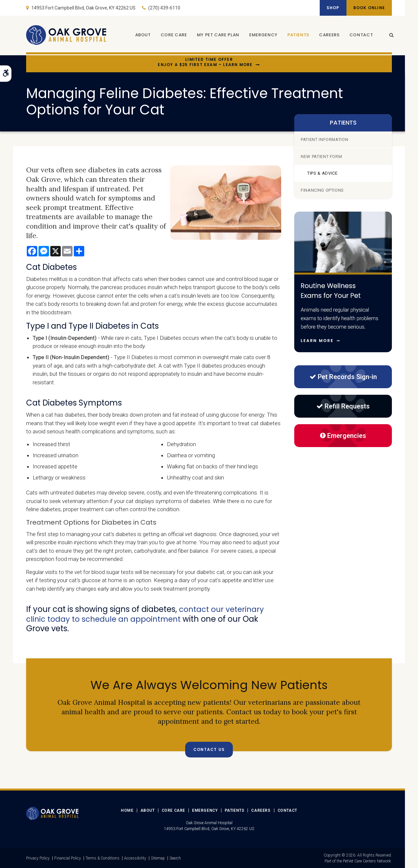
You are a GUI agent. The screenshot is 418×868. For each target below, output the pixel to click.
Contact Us (209, 749)
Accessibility (135, 858)
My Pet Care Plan (216, 35)
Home (127, 810)
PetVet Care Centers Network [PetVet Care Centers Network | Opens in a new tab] (367, 861)
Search (175, 858)
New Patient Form (321, 156)
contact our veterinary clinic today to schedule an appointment (146, 614)
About (141, 35)
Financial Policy (68, 858)
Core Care (172, 35)
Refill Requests (343, 406)
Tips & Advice (322, 173)
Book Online (368, 8)
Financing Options (322, 190)
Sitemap (158, 858)
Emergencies (343, 436)
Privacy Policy (38, 858)
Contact (359, 35)
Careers (328, 35)
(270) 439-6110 (164, 8)
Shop (329, 8)
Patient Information (324, 139)
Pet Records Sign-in (343, 377)
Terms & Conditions (103, 858)
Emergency (262, 35)
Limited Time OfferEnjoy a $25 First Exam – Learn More (205, 62)
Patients (297, 35)
